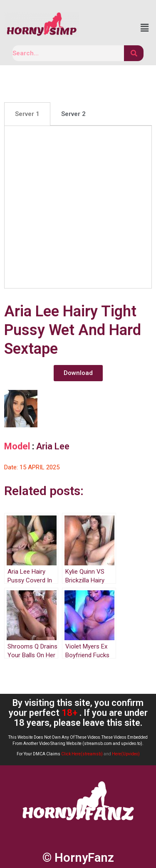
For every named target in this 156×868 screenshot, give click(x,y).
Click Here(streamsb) (82, 754)
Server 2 (73, 114)
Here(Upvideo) (126, 754)
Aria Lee (53, 446)
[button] (78, 373)
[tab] (27, 114)
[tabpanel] (78, 207)
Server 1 (27, 114)
